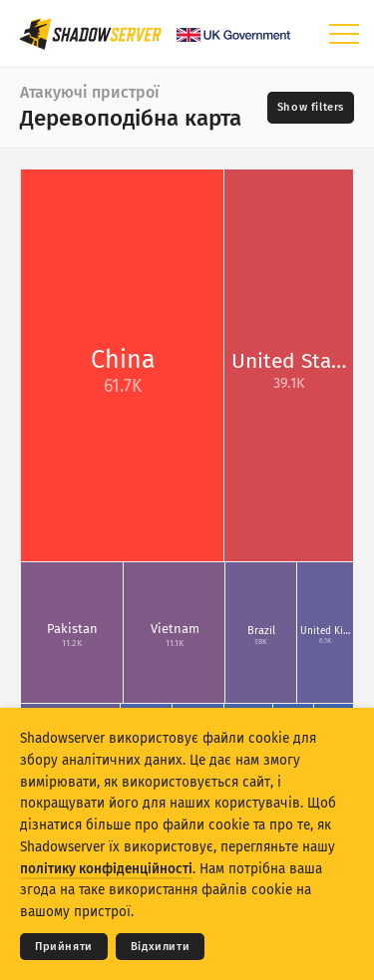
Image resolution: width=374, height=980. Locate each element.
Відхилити (160, 947)
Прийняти (64, 947)
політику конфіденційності (106, 869)
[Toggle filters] (311, 108)
